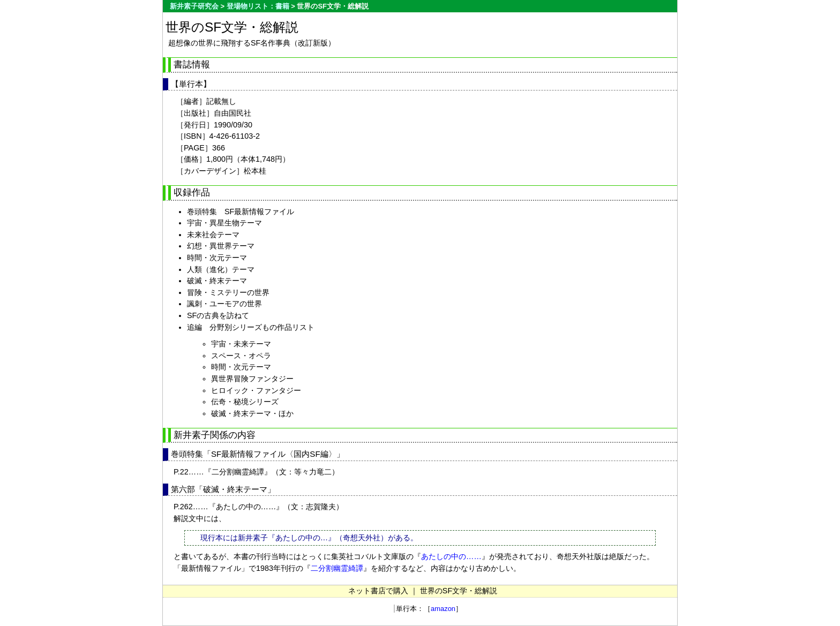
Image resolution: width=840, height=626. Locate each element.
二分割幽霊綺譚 (337, 568)
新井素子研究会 (194, 6)
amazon (443, 609)
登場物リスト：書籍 (258, 6)
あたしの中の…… (451, 556)
